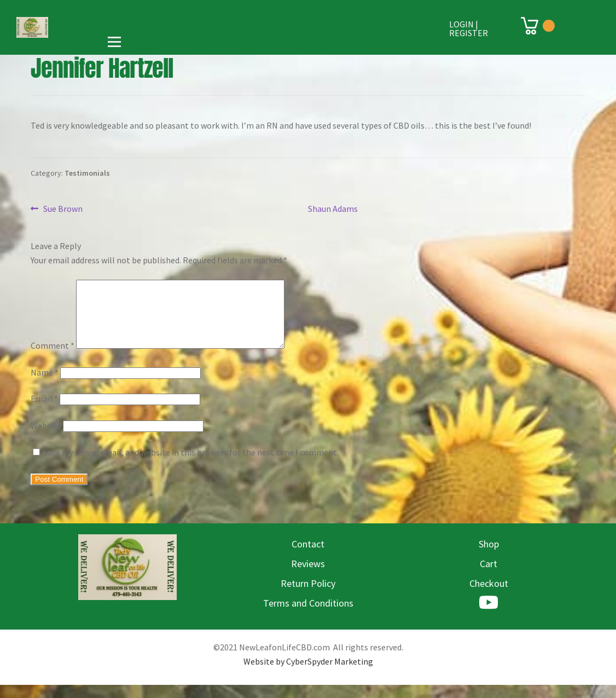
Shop (489, 557)
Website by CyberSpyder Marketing (308, 674)
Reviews (308, 577)
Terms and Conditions (308, 616)
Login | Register (469, 28)
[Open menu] (114, 42)
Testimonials (87, 173)
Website (46, 439)
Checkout (489, 596)
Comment (53, 359)
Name (45, 385)
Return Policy (308, 596)
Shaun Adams (333, 209)
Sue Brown (63, 209)
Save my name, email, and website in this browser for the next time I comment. (191, 465)
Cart (489, 577)
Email (44, 412)
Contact (308, 557)
